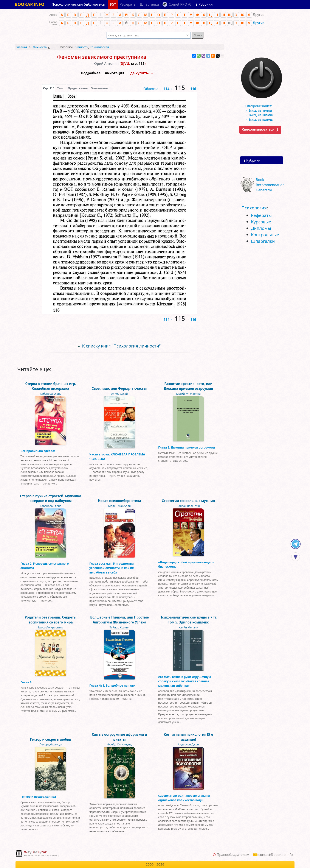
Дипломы (261, 228)
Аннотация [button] (115, 73)
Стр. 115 (49, 88)
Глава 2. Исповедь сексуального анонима (45, 566)
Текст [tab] (61, 88)
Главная (22, 47)
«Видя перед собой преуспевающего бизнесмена (186, 564)
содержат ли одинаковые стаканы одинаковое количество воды (184, 798)
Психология (254, 208)
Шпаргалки (263, 241)
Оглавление (99, 88)
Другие (259, 23)
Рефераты (261, 215)
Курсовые (261, 222)
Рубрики (253, 160)
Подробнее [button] (91, 73)
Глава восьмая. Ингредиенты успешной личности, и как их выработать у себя (112, 568)
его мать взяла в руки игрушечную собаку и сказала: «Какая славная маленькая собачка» (185, 681)
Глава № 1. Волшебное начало (112, 685)
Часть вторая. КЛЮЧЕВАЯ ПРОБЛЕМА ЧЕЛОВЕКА (117, 456)
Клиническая (99, 47)
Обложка (151, 89)
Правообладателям (233, 855)
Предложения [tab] (78, 88)
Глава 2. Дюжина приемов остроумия (187, 447)
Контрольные (265, 235)
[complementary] (37, 854)
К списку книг (121, 346)
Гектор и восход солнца (38, 797)
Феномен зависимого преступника (102, 57)
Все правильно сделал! (38, 451)
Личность (40, 47)
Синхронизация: (260, 104)
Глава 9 (26, 682)
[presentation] (49, 88)
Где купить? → (141, 73)
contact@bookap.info (276, 855)
